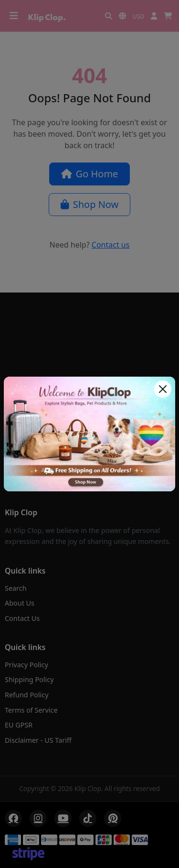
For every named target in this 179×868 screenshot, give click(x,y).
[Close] (163, 389)
